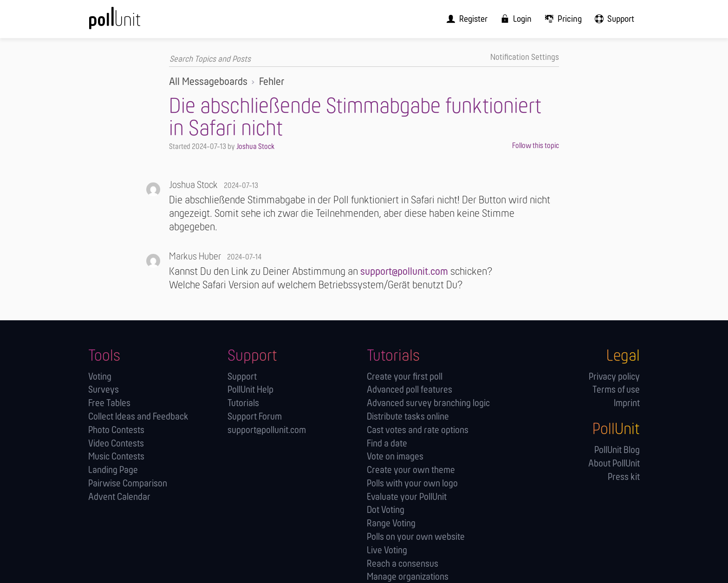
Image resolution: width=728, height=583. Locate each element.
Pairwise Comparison (128, 483)
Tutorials (243, 404)
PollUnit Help (250, 390)
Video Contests (116, 444)
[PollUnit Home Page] (130, 22)
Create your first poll (405, 377)
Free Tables (109, 404)
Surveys (104, 390)
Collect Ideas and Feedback (138, 417)
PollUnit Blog (617, 450)
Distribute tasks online (408, 417)
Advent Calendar (119, 497)
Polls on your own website (416, 537)
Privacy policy (614, 377)
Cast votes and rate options (418, 430)
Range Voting (391, 524)
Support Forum (255, 417)
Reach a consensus (403, 564)
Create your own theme (411, 470)
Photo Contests (116, 430)
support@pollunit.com (404, 272)
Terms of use (616, 390)
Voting (100, 377)
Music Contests (116, 457)
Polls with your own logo (412, 483)
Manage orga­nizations (408, 577)
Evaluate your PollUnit (407, 497)
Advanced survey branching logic (428, 404)
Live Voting (387, 550)
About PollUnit (614, 463)
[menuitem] (474, 19)
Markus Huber (195, 256)
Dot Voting (386, 510)
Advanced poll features (409, 390)
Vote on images (395, 457)
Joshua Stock (256, 147)
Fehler (272, 82)
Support (242, 377)
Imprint (627, 404)
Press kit (624, 477)
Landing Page (113, 470)
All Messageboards (208, 82)
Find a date (387, 444)
